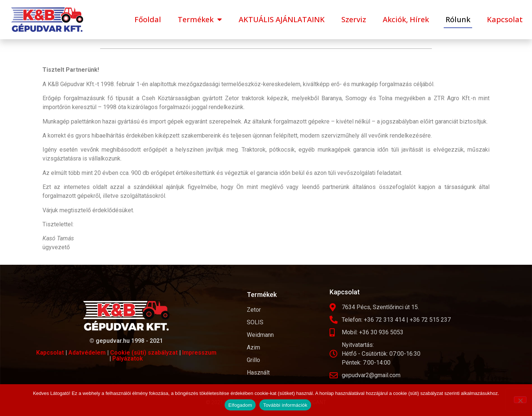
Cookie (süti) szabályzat (144, 353)
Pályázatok (128, 358)
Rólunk (458, 19)
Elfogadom (240, 405)
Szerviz (354, 19)
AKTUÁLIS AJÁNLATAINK (282, 19)
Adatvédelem (87, 353)
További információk (285, 405)
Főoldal (148, 19)
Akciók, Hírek (406, 19)
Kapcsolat (505, 19)
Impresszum (199, 353)
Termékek (200, 20)
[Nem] (520, 400)
